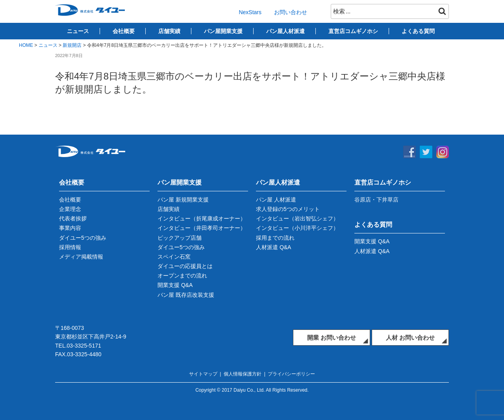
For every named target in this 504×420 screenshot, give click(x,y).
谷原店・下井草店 (376, 200)
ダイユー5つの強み (83, 238)
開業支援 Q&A (175, 285)
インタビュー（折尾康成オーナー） (202, 218)
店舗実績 (169, 31)
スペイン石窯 (174, 257)
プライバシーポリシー (291, 374)
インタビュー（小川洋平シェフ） (297, 228)
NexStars (250, 12)
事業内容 (70, 228)
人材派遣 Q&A (273, 247)
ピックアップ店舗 (180, 238)
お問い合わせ (291, 12)
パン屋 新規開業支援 (183, 200)
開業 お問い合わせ (332, 338)
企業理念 (70, 209)
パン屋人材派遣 (285, 31)
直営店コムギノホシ (353, 31)
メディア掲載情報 (81, 257)
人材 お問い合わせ (410, 338)
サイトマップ (203, 374)
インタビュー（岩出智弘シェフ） (297, 218)
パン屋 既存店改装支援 (186, 295)
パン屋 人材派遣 (276, 200)
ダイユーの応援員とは (185, 266)
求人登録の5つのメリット (288, 209)
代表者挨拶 (73, 218)
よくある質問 (418, 31)
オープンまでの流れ (182, 276)
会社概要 (124, 31)
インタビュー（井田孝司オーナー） (202, 228)
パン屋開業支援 (223, 31)
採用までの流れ (275, 238)
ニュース (78, 31)
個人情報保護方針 (243, 374)
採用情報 (70, 247)
